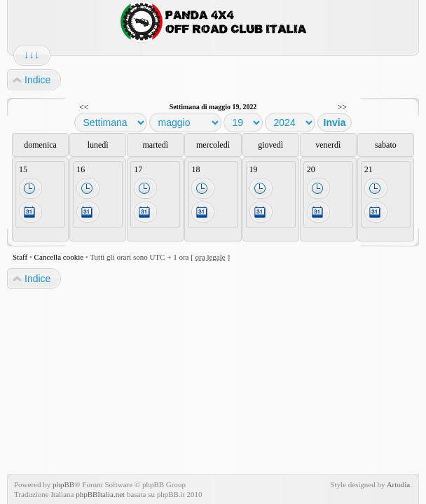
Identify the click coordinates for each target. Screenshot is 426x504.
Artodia (399, 484)
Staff (20, 257)
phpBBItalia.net (100, 494)
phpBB (63, 484)
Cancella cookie (59, 257)
